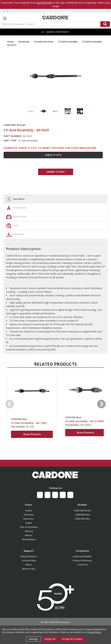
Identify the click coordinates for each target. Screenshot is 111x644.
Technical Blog (29, 561)
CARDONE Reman (82, 511)
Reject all (50, 639)
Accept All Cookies (72, 639)
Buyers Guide (16, 217)
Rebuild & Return (29, 556)
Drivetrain (29, 515)
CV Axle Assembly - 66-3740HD (85, 421)
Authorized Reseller (82, 556)
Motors (29, 535)
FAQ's (12, 226)
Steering (29, 531)
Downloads (15, 234)
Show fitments (32, 434)
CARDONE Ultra (82, 519)
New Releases (29, 539)
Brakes (29, 511)
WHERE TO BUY (56, 172)
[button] (56, 475)
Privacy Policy (94, 632)
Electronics (29, 519)
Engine (29, 523)
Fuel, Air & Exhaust (29, 527)
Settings (33, 639)
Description (15, 199)
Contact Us (82, 565)
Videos (29, 565)
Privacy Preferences (82, 561)
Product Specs (16, 208)
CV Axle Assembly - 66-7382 (29, 423)
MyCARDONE (44, 3)
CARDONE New (82, 515)
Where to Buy (29, 569)
